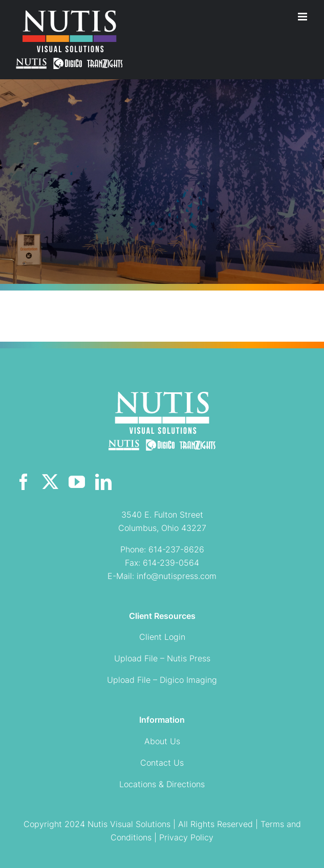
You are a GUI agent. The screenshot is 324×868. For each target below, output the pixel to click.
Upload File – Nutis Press (162, 658)
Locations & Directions (162, 784)
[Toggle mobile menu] (303, 17)
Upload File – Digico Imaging (162, 680)
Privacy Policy (186, 837)
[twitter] (50, 482)
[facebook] (24, 482)
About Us (162, 741)
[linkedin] (103, 482)
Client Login (162, 637)
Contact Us (162, 763)
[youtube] (77, 482)
